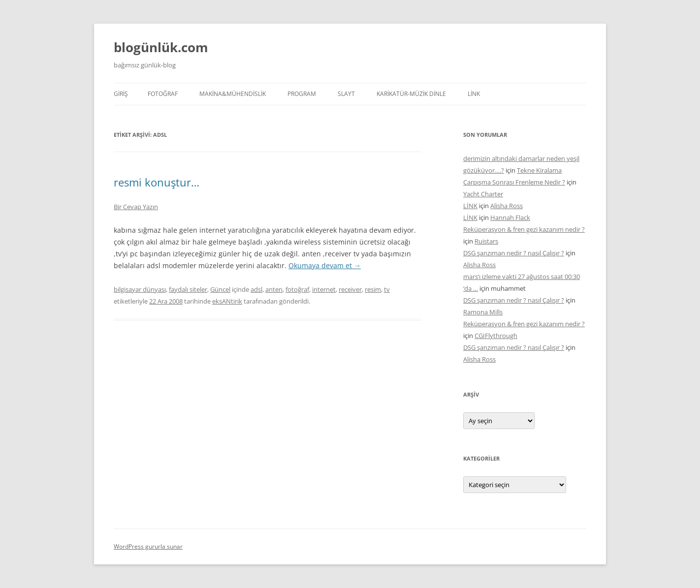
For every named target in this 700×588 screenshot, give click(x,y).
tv (387, 289)
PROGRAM (302, 94)
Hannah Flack (510, 217)
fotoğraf (297, 289)
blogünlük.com (161, 47)
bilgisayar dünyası (140, 289)
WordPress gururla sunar (148, 546)
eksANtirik (227, 301)
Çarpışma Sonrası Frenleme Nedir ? (514, 182)
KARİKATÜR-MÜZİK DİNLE (411, 94)
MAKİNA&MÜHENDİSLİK (233, 94)
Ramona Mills (483, 312)
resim (373, 289)
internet (324, 289)
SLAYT (346, 94)
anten (274, 289)
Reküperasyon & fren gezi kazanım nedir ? (524, 229)
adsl (256, 289)
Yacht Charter (483, 194)
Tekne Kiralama (539, 170)
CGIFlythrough (496, 336)
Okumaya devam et (325, 265)
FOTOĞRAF (163, 94)
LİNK (474, 94)
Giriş (121, 94)
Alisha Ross (507, 206)
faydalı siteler (188, 289)
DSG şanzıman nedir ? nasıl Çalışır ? (514, 253)
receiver (350, 289)
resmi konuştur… (157, 182)
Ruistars (486, 241)
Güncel (220, 289)
